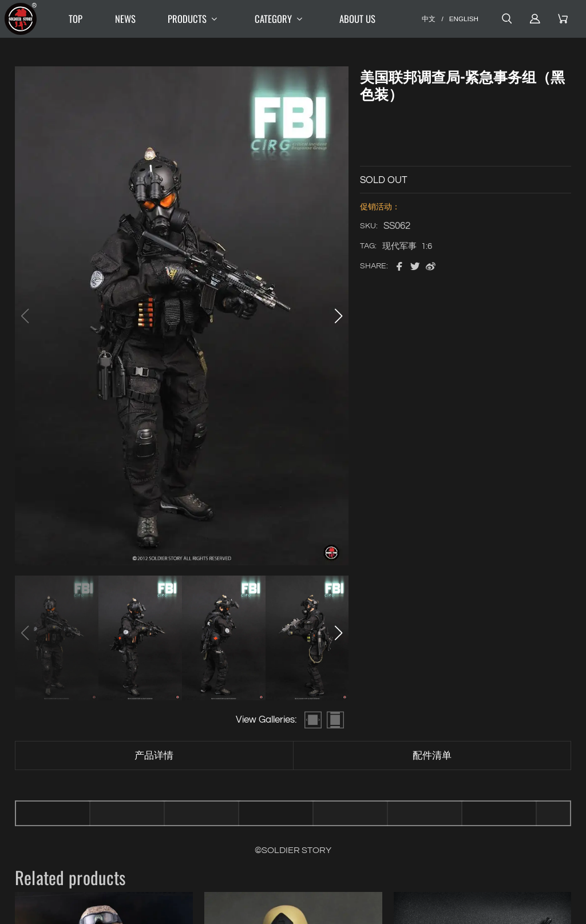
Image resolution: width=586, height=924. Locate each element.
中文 (429, 19)
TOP (76, 19)
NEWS (125, 19)
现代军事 (399, 246)
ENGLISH (464, 19)
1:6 (427, 246)
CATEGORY (281, 19)
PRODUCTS (195, 19)
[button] (338, 316)
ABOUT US (357, 19)
